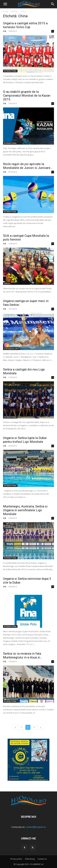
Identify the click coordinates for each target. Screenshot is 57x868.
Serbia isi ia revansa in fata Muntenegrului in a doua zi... (23, 655)
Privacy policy (16, 859)
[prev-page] (15, 727)
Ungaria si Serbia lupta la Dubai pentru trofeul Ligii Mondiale (25, 440)
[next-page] (40, 727)
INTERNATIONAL (10, 71)
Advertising (30, 859)
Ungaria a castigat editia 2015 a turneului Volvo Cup (25, 25)
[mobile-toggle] (5, 4)
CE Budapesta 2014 (11, 349)
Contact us (42, 859)
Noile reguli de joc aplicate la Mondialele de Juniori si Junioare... (28, 166)
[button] (53, 4)
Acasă (6, 11)
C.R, (5, 31)
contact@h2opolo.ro (36, 827)
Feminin (7, 283)
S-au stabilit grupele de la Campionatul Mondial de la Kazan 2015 (27, 96)
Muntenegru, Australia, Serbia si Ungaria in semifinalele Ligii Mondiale (25, 510)
